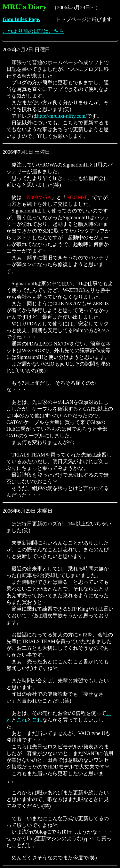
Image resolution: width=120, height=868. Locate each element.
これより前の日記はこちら (33, 31)
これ (22, 720)
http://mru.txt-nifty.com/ (62, 116)
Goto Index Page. (21, 19)
